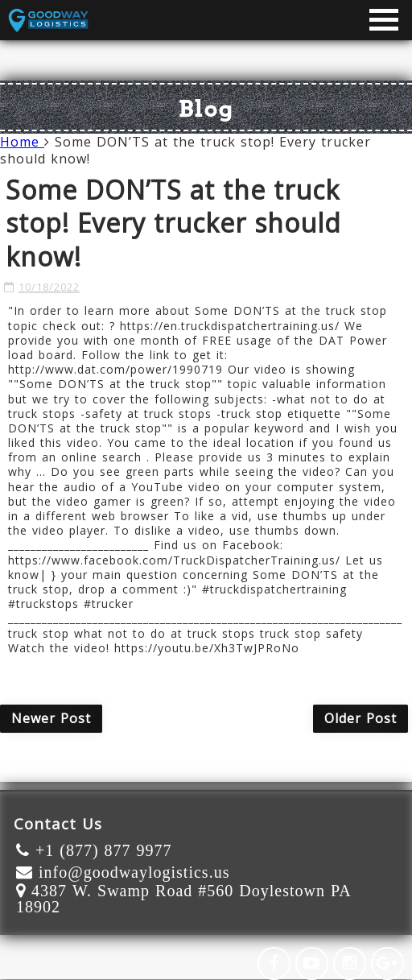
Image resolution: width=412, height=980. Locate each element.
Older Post (360, 718)
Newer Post (51, 718)
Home (22, 142)
